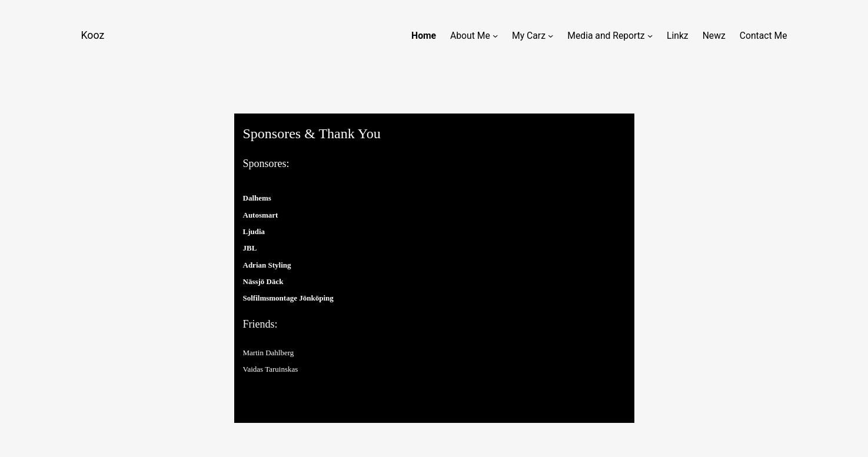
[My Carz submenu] (551, 36)
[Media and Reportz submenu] (650, 36)
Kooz (93, 35)
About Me (470, 36)
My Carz (529, 36)
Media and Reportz (606, 36)
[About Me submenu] (495, 36)
